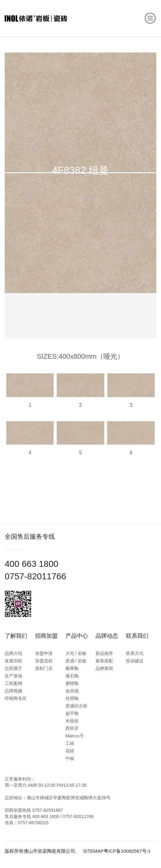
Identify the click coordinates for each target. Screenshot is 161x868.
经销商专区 (16, 698)
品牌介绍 (13, 653)
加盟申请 (44, 653)
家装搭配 (104, 661)
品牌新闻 (104, 668)
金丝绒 (72, 691)
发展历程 (13, 661)
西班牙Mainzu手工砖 (75, 736)
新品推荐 (104, 653)
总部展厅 (13, 668)
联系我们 (137, 636)
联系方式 (135, 653)
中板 (70, 758)
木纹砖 (72, 721)
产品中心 (77, 636)
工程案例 (13, 683)
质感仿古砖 (76, 706)
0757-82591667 (48, 810)
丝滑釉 (72, 698)
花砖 (70, 751)
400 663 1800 (31, 564)
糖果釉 (72, 668)
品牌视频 (13, 691)
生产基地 (13, 676)
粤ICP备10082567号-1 (127, 851)
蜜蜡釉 (72, 683)
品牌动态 (107, 636)
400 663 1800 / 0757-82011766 (63, 816)
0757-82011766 (35, 576)
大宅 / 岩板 (76, 653)
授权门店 (44, 668)
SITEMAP (93, 851)
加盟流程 (44, 661)
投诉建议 (135, 661)
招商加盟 (46, 636)
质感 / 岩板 (76, 661)
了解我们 (16, 636)
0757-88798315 (33, 823)
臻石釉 (72, 676)
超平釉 (72, 713)
